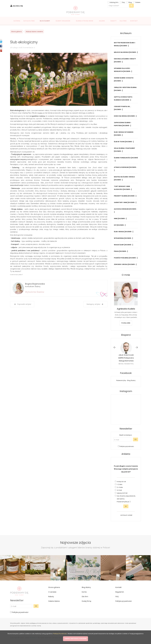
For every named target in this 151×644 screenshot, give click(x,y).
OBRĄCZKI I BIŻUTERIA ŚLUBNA (125, 87)
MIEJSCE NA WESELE (121, 52)
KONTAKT (134, 21)
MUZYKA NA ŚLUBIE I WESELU (124, 177)
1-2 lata (120, 484)
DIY (115, 225)
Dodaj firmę (87, 601)
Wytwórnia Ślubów (35, 292)
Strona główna (16, 32)
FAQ (117, 597)
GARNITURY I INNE (121, 202)
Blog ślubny (86, 587)
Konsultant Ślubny (33, 286)
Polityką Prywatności (60, 634)
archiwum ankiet (126, 515)
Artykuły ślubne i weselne (34, 32)
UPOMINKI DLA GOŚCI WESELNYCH (122, 70)
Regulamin (120, 592)
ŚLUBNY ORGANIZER (63, 21)
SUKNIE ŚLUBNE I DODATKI (124, 78)
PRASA (116, 251)
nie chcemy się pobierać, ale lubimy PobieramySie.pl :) (126, 499)
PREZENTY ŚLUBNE (121, 196)
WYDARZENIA (119, 238)
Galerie (138, 2)
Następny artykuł (95, 304)
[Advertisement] (19, 347)
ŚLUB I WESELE (119, 232)
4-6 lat (119, 490)
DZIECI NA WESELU (121, 116)
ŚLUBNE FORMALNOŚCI (122, 158)
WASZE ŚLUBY (119, 245)
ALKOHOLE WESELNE (121, 209)
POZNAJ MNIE (126, 323)
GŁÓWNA (17, 21)
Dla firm (85, 597)
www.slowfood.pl (17, 185)
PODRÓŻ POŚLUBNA (121, 258)
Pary (123, 2)
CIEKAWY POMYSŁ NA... (123, 106)
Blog (130, 2)
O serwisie (52, 592)
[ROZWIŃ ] (124, 46)
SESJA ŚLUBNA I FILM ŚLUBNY (124, 148)
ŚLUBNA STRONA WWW (85, 21)
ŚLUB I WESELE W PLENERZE (124, 132)
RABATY (113, 21)
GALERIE (102, 21)
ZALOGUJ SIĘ (18, 6)
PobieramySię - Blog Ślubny (126, 380)
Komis (84, 592)
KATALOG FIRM (29, 21)
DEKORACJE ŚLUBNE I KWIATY (125, 59)
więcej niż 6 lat (122, 493)
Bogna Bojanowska (35, 284)
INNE (116, 219)
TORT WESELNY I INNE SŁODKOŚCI (122, 188)
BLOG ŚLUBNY (45, 21)
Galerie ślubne (54, 601)
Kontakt (119, 587)
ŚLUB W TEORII (119, 142)
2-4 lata (120, 487)
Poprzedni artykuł (23, 304)
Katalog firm (114, 2)
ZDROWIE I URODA (121, 264)
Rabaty (51, 597)
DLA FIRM (123, 21)
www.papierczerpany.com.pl (21, 159)
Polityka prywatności (127, 446)
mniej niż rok (121, 482)
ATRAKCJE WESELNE (121, 167)
